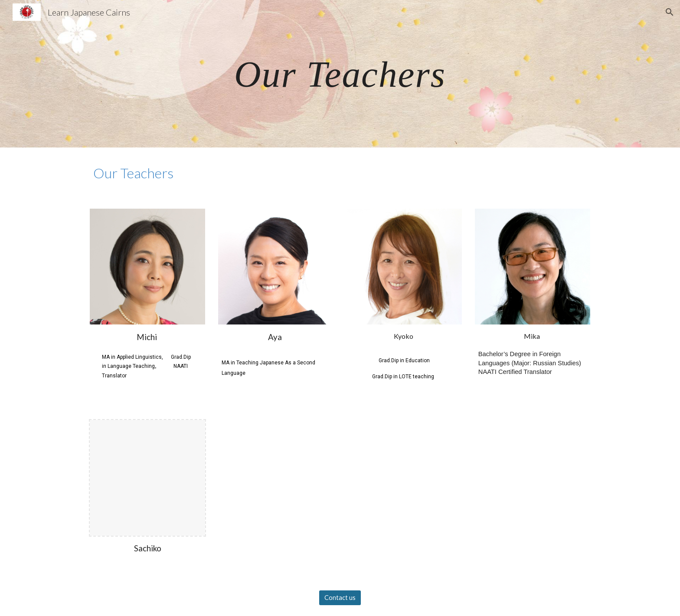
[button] (670, 12)
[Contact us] (340, 598)
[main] (340, 74)
